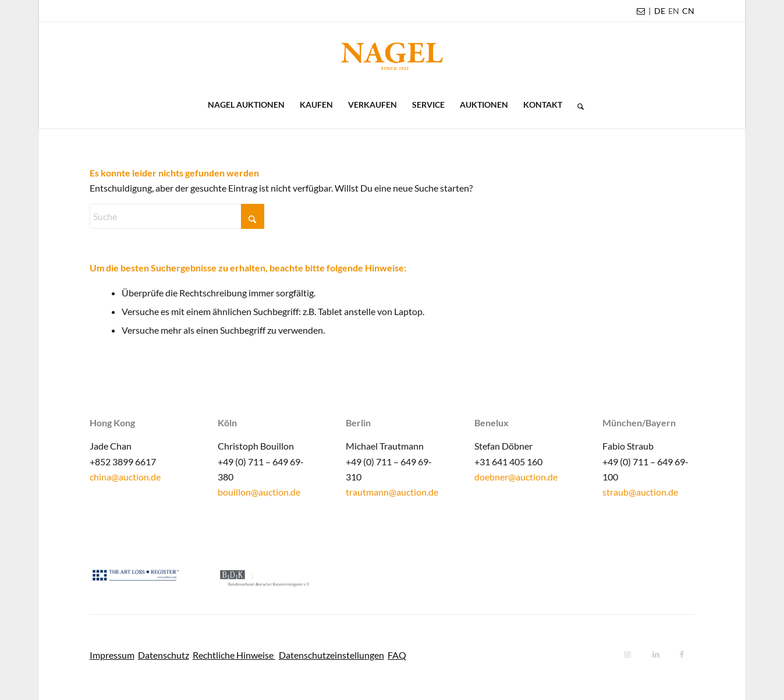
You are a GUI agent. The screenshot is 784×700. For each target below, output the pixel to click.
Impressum (112, 655)
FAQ (397, 655)
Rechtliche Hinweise (234, 655)
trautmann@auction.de (392, 492)
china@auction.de (125, 477)
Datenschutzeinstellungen (331, 655)
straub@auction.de (640, 492)
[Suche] (577, 105)
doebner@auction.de (516, 477)
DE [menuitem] (660, 11)
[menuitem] (660, 11)
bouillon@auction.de (259, 492)
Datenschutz (164, 655)
